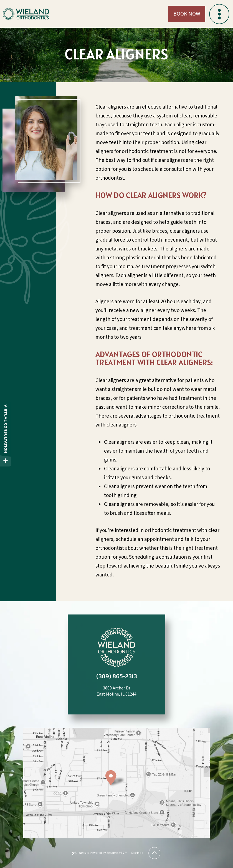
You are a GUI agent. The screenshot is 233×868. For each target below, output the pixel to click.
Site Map (137, 853)
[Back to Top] (155, 853)
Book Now (187, 14)
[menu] (219, 14)
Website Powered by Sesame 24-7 (99, 853)
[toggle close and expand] (6, 461)
